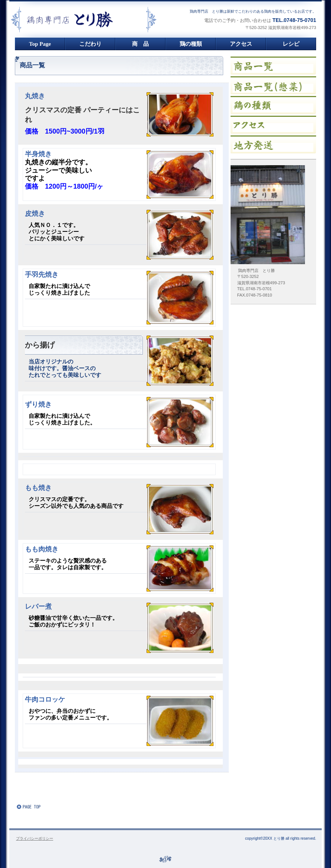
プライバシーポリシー (35, 838)
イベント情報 (273, 85)
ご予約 (273, 144)
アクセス (273, 125)
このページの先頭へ (39, 807)
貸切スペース (273, 105)
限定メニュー (273, 65)
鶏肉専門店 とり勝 (101, 20)
